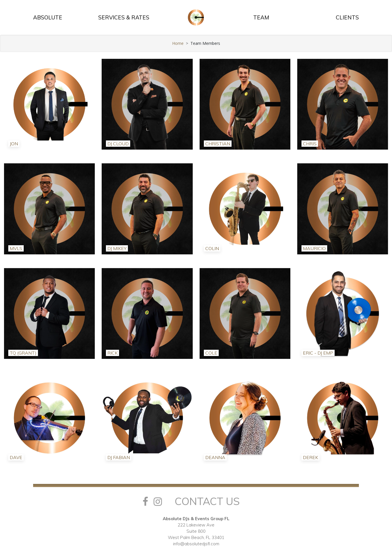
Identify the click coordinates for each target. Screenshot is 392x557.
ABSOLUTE (48, 17)
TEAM (261, 17)
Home (178, 43)
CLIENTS (347, 17)
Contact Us (207, 501)
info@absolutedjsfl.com (196, 544)
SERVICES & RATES (124, 17)
